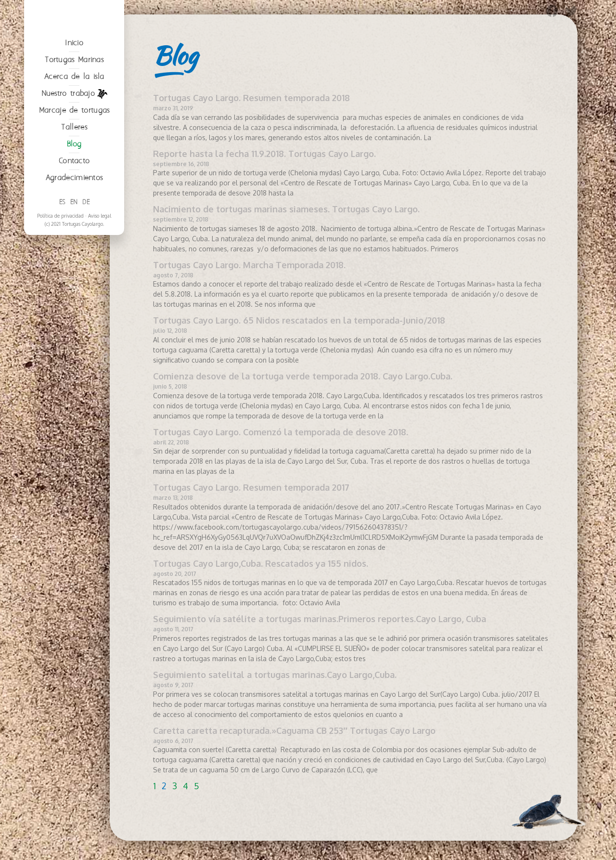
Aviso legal (100, 288)
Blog (74, 216)
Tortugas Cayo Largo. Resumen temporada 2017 (251, 487)
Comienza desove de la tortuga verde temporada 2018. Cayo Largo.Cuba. (303, 376)
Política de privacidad (60, 288)
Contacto (74, 233)
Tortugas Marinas (74, 132)
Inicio (74, 115)
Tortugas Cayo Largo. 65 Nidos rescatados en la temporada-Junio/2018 (299, 320)
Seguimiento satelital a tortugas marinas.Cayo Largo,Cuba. (275, 675)
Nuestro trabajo (74, 166)
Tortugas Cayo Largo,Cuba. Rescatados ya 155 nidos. (261, 563)
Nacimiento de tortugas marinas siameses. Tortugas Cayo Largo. (286, 209)
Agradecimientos (74, 250)
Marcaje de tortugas (74, 183)
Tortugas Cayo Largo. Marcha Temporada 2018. (249, 265)
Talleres (74, 200)
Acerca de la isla (74, 149)
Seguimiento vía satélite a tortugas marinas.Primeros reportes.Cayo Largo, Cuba (320, 619)
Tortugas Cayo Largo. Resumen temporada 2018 (251, 98)
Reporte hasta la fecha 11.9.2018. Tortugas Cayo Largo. (264, 154)
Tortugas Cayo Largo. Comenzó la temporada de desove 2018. (281, 432)
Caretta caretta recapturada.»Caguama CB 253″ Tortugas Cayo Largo (294, 730)
